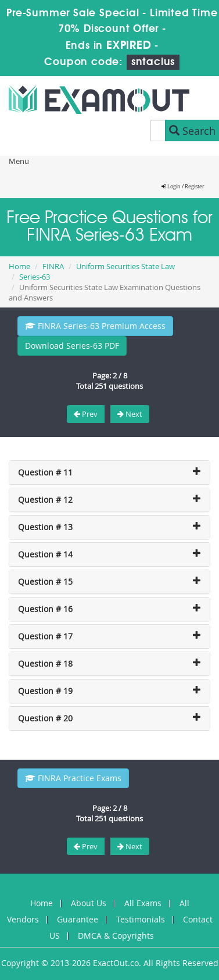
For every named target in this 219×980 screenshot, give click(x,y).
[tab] (109, 473)
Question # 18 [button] (45, 664)
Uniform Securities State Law (125, 266)
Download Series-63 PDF (72, 346)
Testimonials (141, 919)
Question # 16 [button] (45, 609)
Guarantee (78, 919)
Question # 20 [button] (45, 718)
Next (130, 414)
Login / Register (183, 187)
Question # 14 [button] (45, 554)
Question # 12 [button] (45, 500)
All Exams (143, 903)
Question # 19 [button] (45, 691)
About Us (89, 903)
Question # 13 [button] (45, 527)
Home (19, 266)
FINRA (53, 266)
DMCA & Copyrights (116, 936)
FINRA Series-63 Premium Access (95, 326)
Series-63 (35, 277)
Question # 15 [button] (45, 582)
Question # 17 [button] (45, 636)
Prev (86, 414)
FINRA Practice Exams (73, 778)
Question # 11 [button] (45, 472)
